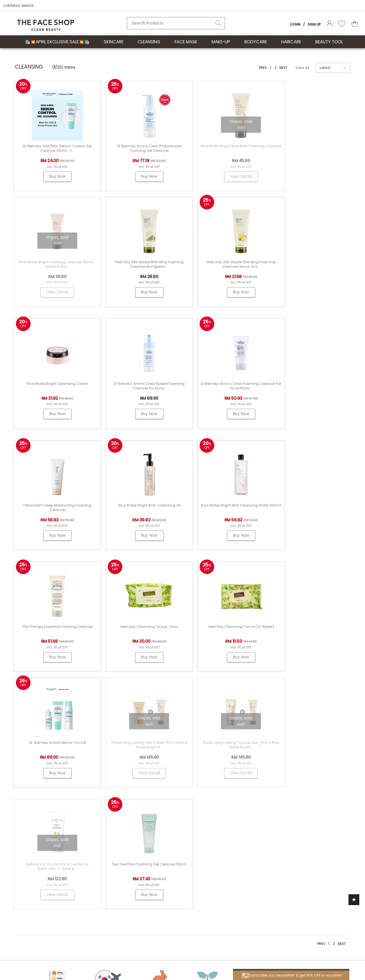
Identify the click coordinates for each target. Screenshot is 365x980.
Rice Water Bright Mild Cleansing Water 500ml (307, 392)
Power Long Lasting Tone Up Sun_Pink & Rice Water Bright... (138, 635)
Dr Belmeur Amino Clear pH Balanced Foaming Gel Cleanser (138, 148)
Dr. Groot (175, 832)
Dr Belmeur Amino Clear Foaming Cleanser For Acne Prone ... (54, 392)
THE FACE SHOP (181, 811)
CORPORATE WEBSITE (19, 6)
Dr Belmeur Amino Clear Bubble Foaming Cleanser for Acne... (307, 270)
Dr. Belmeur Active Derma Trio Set (307, 511)
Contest (226, 811)
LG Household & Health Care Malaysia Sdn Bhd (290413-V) (97, 950)
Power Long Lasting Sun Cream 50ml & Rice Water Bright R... (54, 635)
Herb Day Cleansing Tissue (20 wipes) (223, 511)
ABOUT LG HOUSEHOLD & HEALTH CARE (64, 802)
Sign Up (314, 24)
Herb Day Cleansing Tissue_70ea (138, 511)
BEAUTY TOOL (329, 42)
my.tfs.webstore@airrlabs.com (310, 817)
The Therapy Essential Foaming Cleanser (54, 511)
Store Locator (231, 861)
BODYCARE (256, 42)
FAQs (223, 825)
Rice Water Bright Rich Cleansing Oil (223, 389)
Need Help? (295, 802)
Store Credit (229, 847)
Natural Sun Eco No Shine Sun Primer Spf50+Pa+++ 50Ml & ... (222, 635)
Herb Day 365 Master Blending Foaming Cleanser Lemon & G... (138, 270)
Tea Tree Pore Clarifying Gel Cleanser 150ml (307, 635)
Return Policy (230, 839)
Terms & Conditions (237, 868)
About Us (179, 802)
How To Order (230, 818)
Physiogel (176, 818)
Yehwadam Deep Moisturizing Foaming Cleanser (138, 392)
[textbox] (176, 23)
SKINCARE (114, 42)
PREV (263, 68)
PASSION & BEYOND (184, 825)
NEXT (283, 68)
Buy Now (54, 176)
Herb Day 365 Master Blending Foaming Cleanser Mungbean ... (54, 270)
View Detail (222, 176)
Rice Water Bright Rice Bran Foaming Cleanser (222, 148)
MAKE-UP (221, 42)
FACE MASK (186, 42)
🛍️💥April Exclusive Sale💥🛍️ (57, 42)
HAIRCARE (291, 42)
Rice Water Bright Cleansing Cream (223, 268)
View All (302, 68)
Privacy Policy (231, 875)
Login (295, 24)
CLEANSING (149, 42)
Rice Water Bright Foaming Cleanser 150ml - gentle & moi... (307, 148)
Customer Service (241, 802)
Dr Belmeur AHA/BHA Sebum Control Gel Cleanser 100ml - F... (54, 148)
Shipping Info (231, 832)
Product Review (232, 854)
